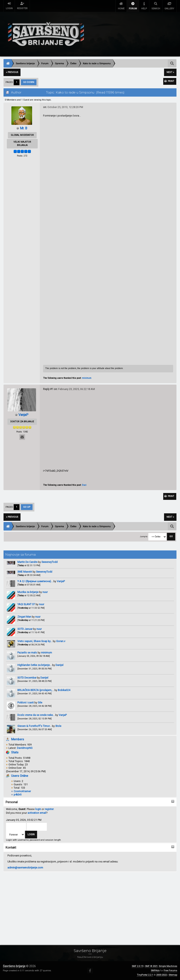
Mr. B (24, 128)
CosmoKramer (22, 792)
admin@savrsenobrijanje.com (25, 868)
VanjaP (61, 582)
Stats (15, 753)
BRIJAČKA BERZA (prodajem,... (36, 691)
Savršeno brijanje (14, 966)
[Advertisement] (90, 904)
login (38, 810)
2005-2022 (161, 975)
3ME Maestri (25, 572)
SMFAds (155, 971)
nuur (45, 593)
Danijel (59, 666)
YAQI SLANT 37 (27, 605)
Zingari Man (24, 617)
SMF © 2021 (151, 966)
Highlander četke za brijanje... (34, 666)
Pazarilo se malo (27, 653)
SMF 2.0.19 (137, 966)
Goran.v (61, 642)
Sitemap (173, 975)
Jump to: (144, 537)
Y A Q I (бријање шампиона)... (35, 582)
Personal (12, 803)
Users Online (20, 776)
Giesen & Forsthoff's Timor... (34, 727)
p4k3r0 (18, 795)
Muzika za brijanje (28, 593)
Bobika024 (64, 691)
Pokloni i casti (26, 703)
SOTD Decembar (27, 678)
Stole (58, 727)
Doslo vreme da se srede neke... (36, 716)
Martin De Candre (27, 563)
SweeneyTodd (50, 563)
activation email (37, 813)
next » (170, 72)
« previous (12, 72)
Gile (40, 703)
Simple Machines (168, 966)
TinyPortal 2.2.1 (145, 975)
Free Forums (170, 971)
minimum (47, 653)
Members (18, 740)
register (49, 810)
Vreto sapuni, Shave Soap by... (35, 642)
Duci (84, 485)
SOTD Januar (25, 630)
